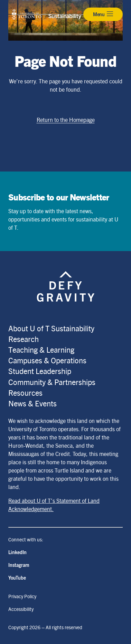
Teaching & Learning (41, 349)
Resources (25, 392)
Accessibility (21, 609)
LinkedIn (17, 552)
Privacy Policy (22, 596)
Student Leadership (40, 371)
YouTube (17, 578)
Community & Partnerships (52, 382)
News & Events (32, 403)
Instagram (19, 565)
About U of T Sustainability (51, 328)
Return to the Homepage (66, 120)
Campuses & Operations (47, 360)
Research (24, 339)
